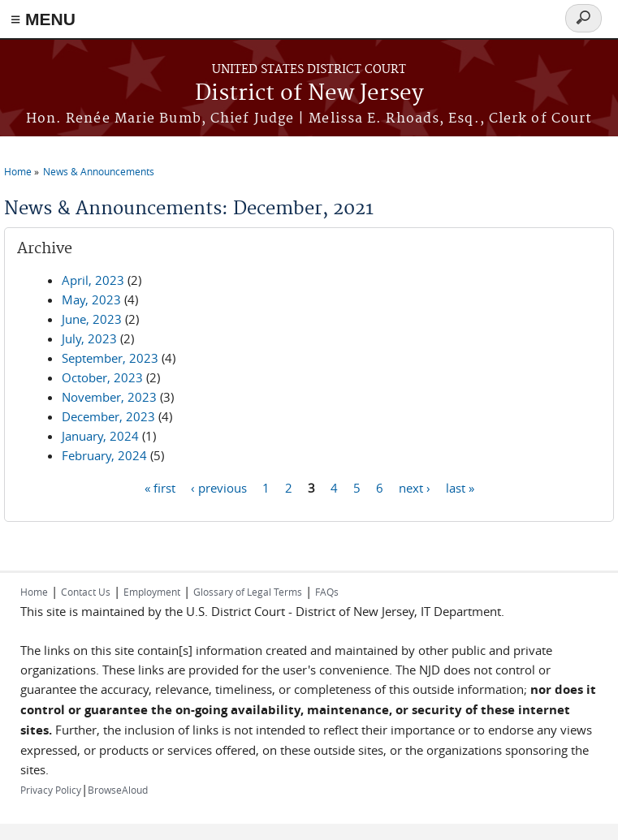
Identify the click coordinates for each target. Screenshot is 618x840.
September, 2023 (110, 358)
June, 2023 (92, 319)
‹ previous (219, 487)
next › (415, 487)
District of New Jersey (309, 94)
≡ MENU (43, 19)
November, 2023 (109, 397)
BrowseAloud (118, 790)
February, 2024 (104, 455)
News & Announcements (99, 171)
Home (18, 171)
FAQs (327, 592)
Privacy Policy (51, 790)
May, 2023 (91, 299)
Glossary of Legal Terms (248, 592)
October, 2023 (102, 377)
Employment (152, 592)
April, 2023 (93, 280)
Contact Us (86, 592)
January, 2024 (100, 436)
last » (460, 487)
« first (160, 487)
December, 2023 (108, 416)
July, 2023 (89, 338)
